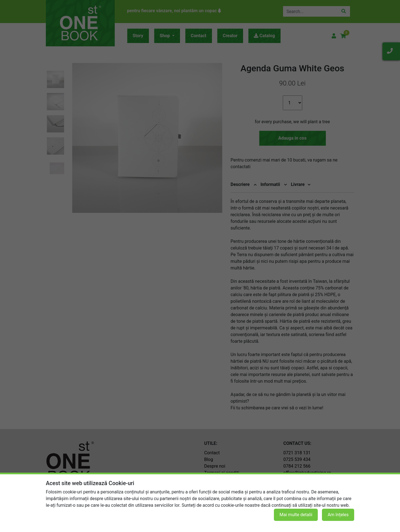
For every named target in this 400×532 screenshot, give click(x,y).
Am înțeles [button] (338, 515)
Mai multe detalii (296, 515)
